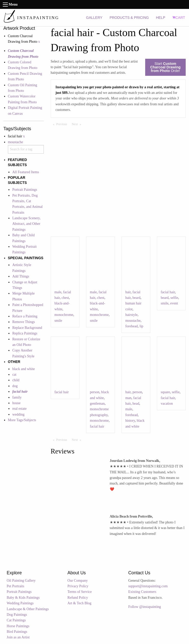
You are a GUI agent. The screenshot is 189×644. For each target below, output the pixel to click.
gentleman (97, 404)
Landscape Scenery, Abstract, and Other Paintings (26, 224)
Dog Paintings (17, 615)
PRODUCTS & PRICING (129, 18)
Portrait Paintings (25, 190)
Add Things (21, 276)
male (58, 292)
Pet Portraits (15, 586)
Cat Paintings (16, 620)
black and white (24, 369)
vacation (167, 404)
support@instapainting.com (148, 586)
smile (58, 321)
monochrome (64, 315)
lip (141, 326)
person (95, 392)
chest (65, 298)
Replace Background (27, 328)
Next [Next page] (78, 124)
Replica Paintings (25, 333)
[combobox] (26, 149)
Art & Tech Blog (79, 603)
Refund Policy (78, 598)
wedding (18, 414)
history (130, 421)
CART (179, 18)
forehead (132, 326)
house (16, 403)
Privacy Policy (78, 586)
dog (15, 386)
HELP (161, 18)
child (16, 380)
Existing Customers (142, 592)
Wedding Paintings (20, 603)
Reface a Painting (25, 316)
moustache (16, 142)
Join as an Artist (18, 637)
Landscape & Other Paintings (28, 609)
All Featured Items (26, 172)
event (174, 303)
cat (14, 375)
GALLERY (94, 18)
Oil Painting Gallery (21, 581)
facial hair (168, 292)
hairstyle (131, 315)
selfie (174, 298)
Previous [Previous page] (63, 124)
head (136, 404)
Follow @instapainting (144, 607)
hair (128, 292)
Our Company (78, 581)
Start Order (165, 67)
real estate (19, 409)
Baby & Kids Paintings (23, 598)
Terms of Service (80, 592)
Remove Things (24, 322)
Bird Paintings (17, 632)
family (17, 397)
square (165, 392)
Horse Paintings (18, 626)
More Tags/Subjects (22, 420)
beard (136, 298)
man (128, 398)
